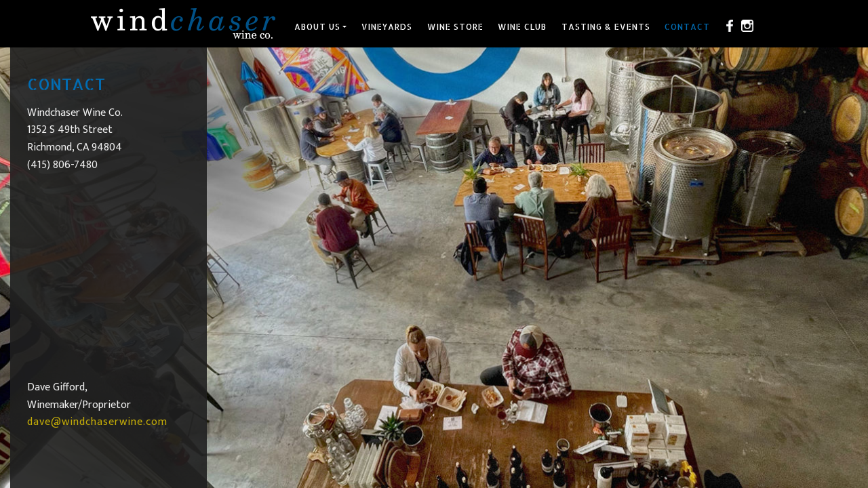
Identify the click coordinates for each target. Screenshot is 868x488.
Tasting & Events (606, 27)
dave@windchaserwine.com (97, 422)
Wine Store (455, 27)
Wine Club (522, 27)
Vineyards (387, 27)
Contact (687, 27)
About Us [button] (317, 27)
